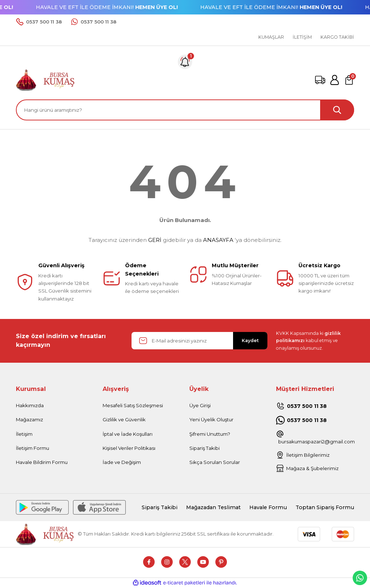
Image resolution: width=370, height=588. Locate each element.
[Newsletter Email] (199, 341)
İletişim (24, 434)
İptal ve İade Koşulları (128, 434)
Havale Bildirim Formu (42, 462)
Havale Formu (268, 507)
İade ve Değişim (122, 462)
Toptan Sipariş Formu (325, 507)
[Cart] (349, 80)
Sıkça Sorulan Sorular (215, 462)
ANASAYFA (218, 240)
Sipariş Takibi (205, 448)
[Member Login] (335, 80)
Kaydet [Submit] (250, 340)
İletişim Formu (33, 448)
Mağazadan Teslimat (213, 507)
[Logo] (46, 80)
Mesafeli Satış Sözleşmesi (133, 405)
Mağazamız (29, 419)
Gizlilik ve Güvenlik (124, 419)
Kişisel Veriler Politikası (129, 448)
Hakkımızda (30, 405)
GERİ (155, 240)
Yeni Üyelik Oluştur (211, 419)
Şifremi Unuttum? (210, 434)
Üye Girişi (200, 405)
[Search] (185, 110)
